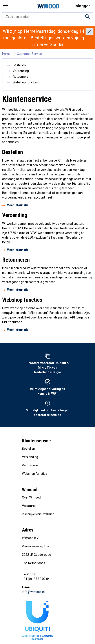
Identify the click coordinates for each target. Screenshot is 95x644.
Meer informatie (15, 205)
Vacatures (29, 506)
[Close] (90, 31)
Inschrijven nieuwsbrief (38, 514)
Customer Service (29, 54)
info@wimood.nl (33, 592)
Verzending (18, 71)
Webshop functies (22, 82)
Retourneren (19, 77)
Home (6, 54)
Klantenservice (36, 441)
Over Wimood (31, 497)
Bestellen (16, 65)
